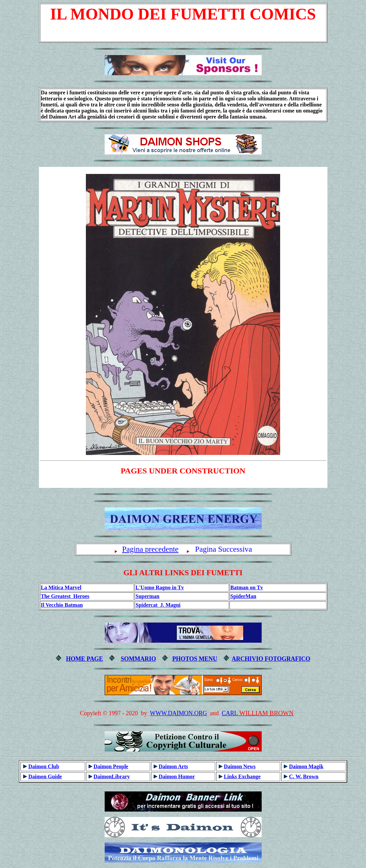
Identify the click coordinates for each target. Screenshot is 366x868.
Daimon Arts (173, 766)
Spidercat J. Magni (158, 605)
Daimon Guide (45, 776)
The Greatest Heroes (65, 596)
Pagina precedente (150, 549)
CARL (230, 713)
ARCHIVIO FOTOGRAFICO (271, 659)
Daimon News (240, 766)
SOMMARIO (138, 659)
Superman (147, 596)
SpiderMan (243, 596)
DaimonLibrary (112, 776)
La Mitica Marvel (61, 587)
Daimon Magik (306, 766)
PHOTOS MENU (195, 659)
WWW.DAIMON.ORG (178, 713)
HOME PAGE (85, 659)
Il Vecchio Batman (62, 605)
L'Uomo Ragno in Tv (160, 587)
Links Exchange (242, 776)
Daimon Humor (177, 776)
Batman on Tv (247, 587)
